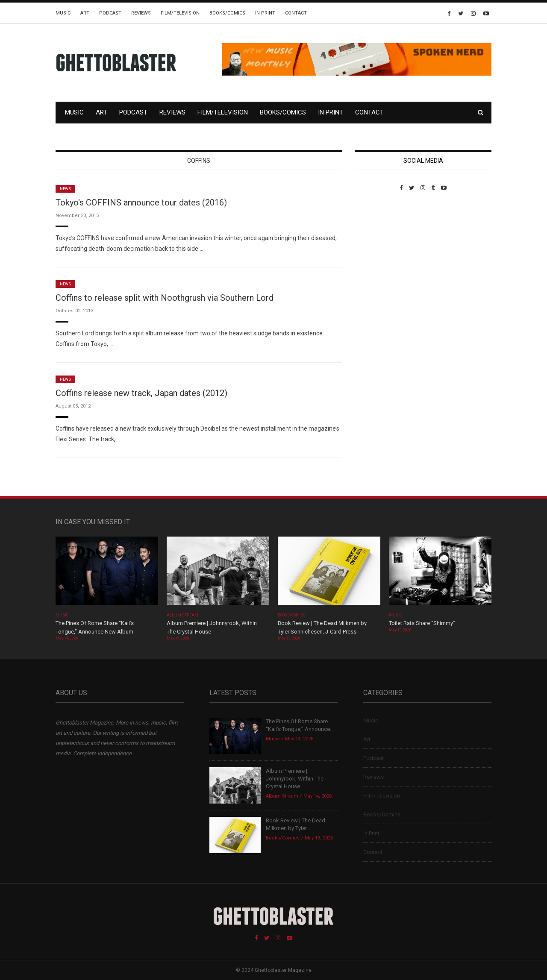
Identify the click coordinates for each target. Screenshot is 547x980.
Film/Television (180, 13)
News (65, 189)
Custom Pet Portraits (380, 250)
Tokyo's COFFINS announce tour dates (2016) (141, 202)
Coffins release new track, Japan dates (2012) (141, 393)
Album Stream (183, 615)
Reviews (141, 13)
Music (63, 13)
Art (85, 13)
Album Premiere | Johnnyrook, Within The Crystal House (295, 779)
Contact (296, 13)
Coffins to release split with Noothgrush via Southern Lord (165, 298)
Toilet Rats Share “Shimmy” (422, 623)
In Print (265, 13)
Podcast (110, 13)
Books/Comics (227, 13)
